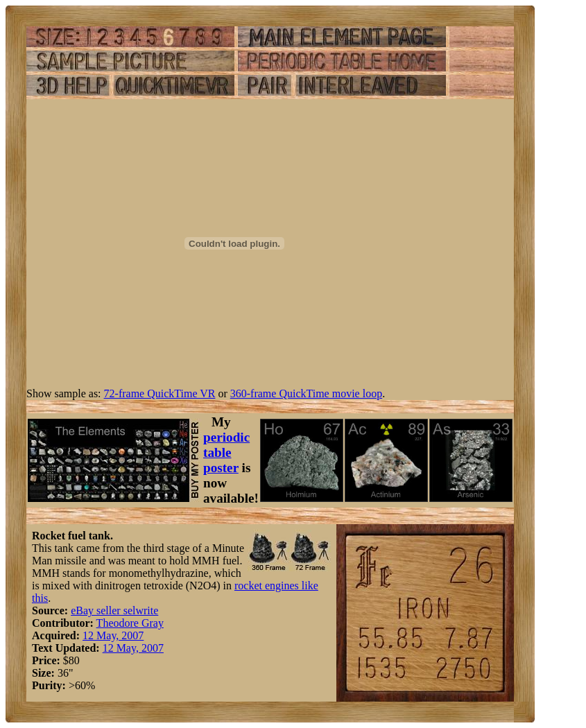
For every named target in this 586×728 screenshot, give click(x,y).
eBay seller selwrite (114, 610)
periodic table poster (226, 452)
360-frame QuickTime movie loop (306, 393)
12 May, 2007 (113, 635)
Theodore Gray (130, 623)
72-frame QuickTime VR (160, 393)
